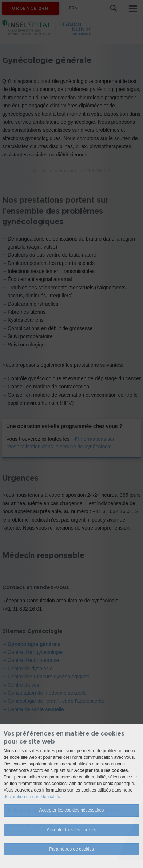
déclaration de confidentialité (31, 797)
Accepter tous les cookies (71, 830)
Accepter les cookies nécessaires (71, 810)
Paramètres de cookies (71, 849)
